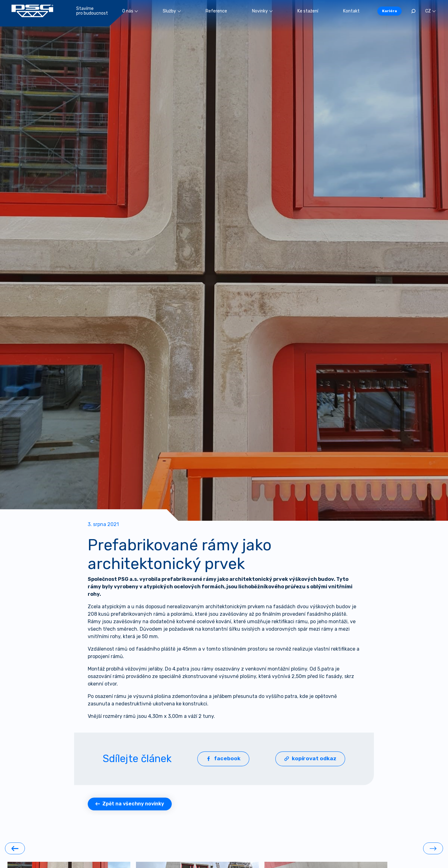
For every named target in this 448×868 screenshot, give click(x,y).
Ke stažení (308, 11)
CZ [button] (430, 11)
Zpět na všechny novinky (130, 804)
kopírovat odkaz (310, 759)
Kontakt (351, 11)
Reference (216, 11)
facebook (223, 759)
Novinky (262, 11)
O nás (130, 11)
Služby (172, 11)
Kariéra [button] (390, 11)
